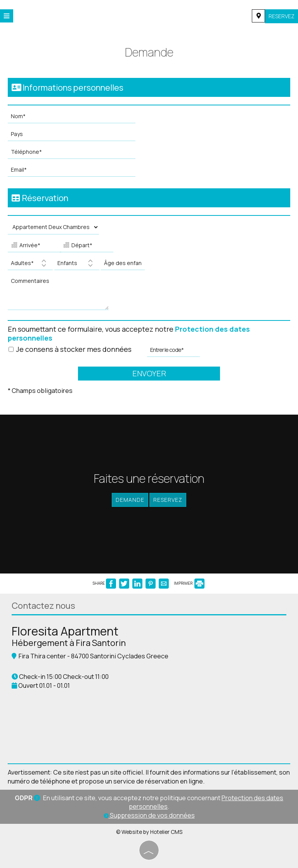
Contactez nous (43, 606)
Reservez (282, 16)
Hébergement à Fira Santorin (69, 643)
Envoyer (149, 373)
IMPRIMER (189, 583)
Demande (130, 500)
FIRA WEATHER (149, 727)
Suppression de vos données (149, 815)
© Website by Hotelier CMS (149, 832)
